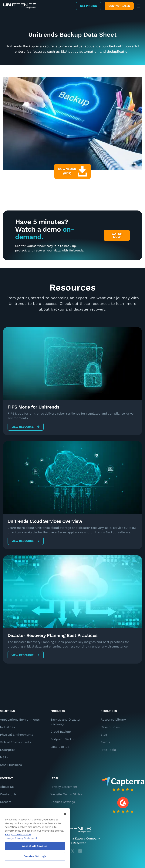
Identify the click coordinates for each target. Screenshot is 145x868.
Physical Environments (17, 735)
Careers (6, 802)
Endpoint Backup (63, 739)
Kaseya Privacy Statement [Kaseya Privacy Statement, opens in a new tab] (21, 838)
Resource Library (113, 720)
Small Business (11, 765)
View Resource (26, 427)
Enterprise (8, 750)
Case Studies (110, 727)
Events (105, 742)
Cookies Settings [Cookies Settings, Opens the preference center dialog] (35, 856)
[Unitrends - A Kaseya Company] (72, 830)
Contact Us (8, 794)
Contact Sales (119, 6)
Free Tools (108, 750)
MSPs (4, 757)
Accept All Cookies (35, 846)
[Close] (65, 814)
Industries (7, 727)
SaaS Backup (60, 747)
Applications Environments (20, 720)
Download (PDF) (72, 171)
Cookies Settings (63, 802)
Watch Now (117, 235)
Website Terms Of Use (66, 794)
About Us (7, 787)
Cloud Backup (61, 732)
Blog (104, 735)
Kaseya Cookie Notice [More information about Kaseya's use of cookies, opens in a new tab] (18, 834)
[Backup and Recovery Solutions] (20, 6)
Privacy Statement (64, 787)
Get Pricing (88, 6)
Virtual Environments (15, 742)
